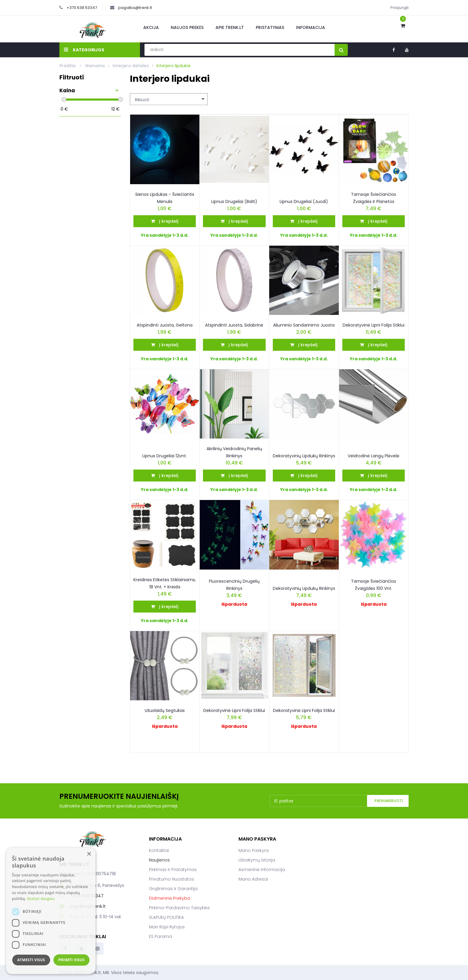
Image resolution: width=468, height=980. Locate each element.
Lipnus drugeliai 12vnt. (165, 456)
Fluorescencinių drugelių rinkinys (234, 585)
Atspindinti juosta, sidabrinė (234, 325)
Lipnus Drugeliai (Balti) (234, 201)
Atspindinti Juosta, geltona (165, 325)
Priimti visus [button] (71, 960)
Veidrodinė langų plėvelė (374, 456)
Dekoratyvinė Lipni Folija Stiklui (234, 710)
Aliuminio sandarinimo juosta (304, 325)
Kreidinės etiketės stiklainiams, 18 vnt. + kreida (165, 583)
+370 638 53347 (82, 8)
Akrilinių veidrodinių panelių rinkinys (234, 452)
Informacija (311, 27)
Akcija (151, 27)
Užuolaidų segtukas (165, 710)
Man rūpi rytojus (167, 927)
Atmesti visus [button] (31, 960)
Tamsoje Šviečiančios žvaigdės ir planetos (374, 198)
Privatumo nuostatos (171, 879)
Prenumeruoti (389, 801)
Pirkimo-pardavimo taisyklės (179, 908)
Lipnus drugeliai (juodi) (304, 201)
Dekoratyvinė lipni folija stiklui (374, 325)
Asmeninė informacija (262, 870)
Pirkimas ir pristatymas (173, 870)
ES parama (160, 936)
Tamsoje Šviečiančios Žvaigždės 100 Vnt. (374, 585)
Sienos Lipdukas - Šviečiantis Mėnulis (165, 198)
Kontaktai (159, 850)
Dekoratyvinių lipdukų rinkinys (304, 588)
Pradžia (68, 66)
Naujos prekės (187, 27)
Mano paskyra (254, 850)
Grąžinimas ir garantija (173, 889)
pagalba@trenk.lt (135, 8)
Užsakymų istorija (257, 860)
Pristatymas (270, 27)
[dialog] (51, 911)
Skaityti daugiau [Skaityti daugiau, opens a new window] (41, 899)
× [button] (89, 854)
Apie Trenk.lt (230, 27)
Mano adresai (253, 879)
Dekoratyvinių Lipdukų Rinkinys (304, 456)
